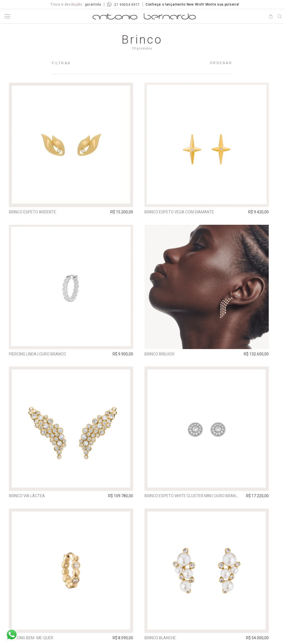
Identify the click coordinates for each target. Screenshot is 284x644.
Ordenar (221, 63)
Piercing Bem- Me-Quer (33, 642)
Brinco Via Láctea (29, 498)
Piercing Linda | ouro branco (39, 355)
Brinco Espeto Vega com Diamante (184, 212)
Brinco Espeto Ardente (34, 212)
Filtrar (61, 63)
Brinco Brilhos (164, 355)
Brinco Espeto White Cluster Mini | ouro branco (197, 498)
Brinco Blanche (165, 642)
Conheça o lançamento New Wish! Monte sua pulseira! (192, 4)
